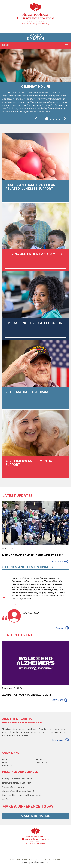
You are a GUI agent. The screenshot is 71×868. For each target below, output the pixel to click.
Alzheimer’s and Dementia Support (18, 791)
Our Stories (7, 799)
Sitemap (39, 759)
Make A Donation (35, 37)
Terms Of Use (42, 862)
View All (63, 628)
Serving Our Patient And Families (17, 779)
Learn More (60, 700)
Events (5, 759)
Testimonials (41, 762)
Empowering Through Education (17, 783)
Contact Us (7, 765)
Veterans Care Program (13, 787)
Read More (60, 562)
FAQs (5, 762)
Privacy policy (29, 862)
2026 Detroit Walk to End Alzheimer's (27, 695)
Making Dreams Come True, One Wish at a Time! (33, 555)
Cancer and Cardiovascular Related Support (22, 795)
